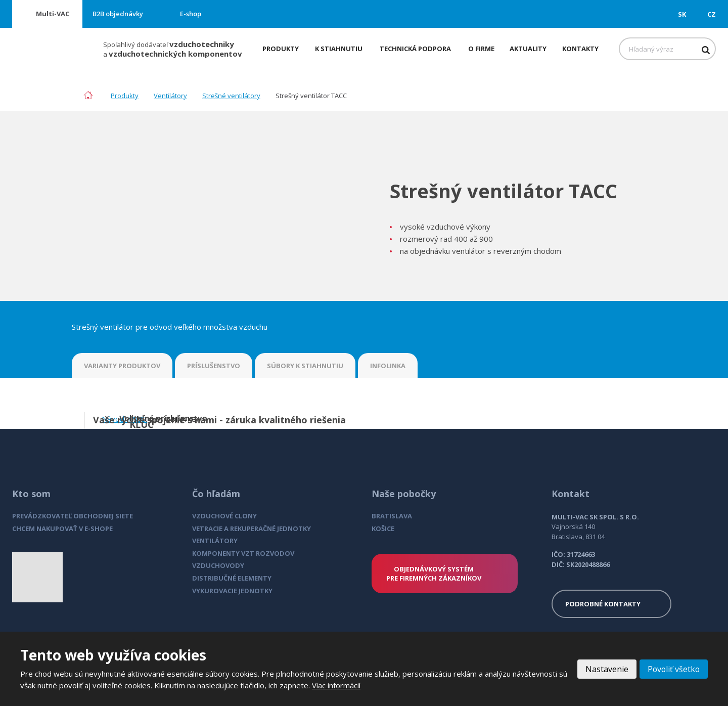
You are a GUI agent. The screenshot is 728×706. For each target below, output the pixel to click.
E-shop (191, 14)
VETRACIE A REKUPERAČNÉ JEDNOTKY (252, 528)
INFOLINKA (388, 366)
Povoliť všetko (673, 669)
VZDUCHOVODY (218, 565)
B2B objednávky (118, 14)
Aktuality (528, 49)
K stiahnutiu (339, 49)
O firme (481, 49)
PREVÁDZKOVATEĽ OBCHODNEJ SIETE (73, 516)
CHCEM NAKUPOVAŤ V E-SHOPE (62, 528)
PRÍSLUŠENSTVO (214, 366)
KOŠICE (383, 528)
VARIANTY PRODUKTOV (122, 366)
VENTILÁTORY (215, 541)
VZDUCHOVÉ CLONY (224, 516)
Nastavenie (605, 669)
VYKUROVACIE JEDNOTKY (232, 591)
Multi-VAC (53, 14)
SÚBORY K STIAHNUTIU (305, 366)
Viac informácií (336, 685)
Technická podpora (415, 49)
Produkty (281, 49)
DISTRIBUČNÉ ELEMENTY (232, 578)
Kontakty (580, 49)
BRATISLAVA (392, 516)
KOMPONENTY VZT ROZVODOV (243, 553)
